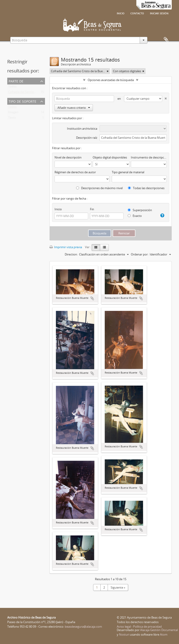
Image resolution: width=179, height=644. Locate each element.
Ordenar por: (140, 254)
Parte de (16, 81)
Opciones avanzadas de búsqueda (111, 80)
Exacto (135, 216)
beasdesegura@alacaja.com (83, 627)
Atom (164, 634)
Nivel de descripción (68, 157)
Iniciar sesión (159, 13)
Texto (12, 119)
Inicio (121, 13)
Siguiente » (118, 587)
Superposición (140, 210)
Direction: (71, 254)
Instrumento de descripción (149, 157)
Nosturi (124, 634)
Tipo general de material (128, 172)
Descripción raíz (87, 138)
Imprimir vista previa (66, 247)
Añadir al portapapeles (92, 298)
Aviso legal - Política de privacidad (139, 627)
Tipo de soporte (22, 101)
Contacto (137, 13)
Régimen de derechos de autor (75, 172)
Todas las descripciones (146, 188)
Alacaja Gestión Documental (159, 630)
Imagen (13, 113)
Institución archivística (82, 129)
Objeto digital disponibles (110, 157)
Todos (12, 87)
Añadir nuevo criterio (74, 108)
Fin (92, 209)
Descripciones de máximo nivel (99, 188)
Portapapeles (166, 40)
